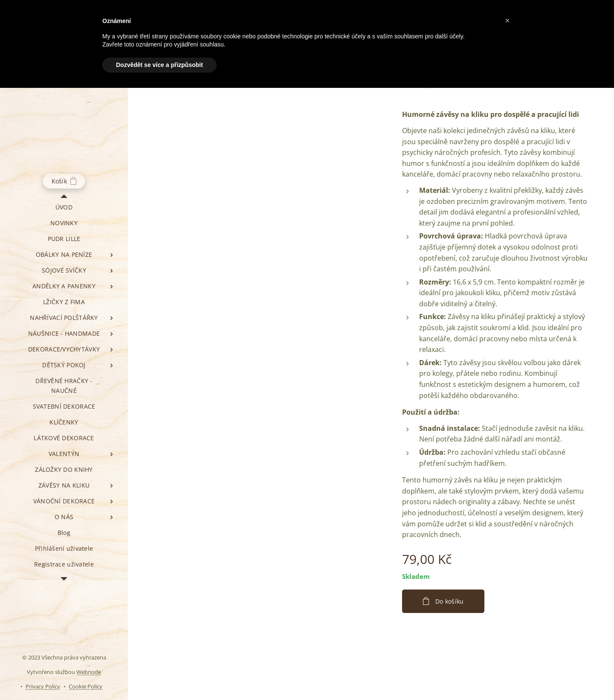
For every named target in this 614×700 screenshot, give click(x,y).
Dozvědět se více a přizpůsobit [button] (159, 65)
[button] (507, 20)
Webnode (89, 672)
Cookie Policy (85, 686)
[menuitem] (64, 207)
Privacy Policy (43, 686)
